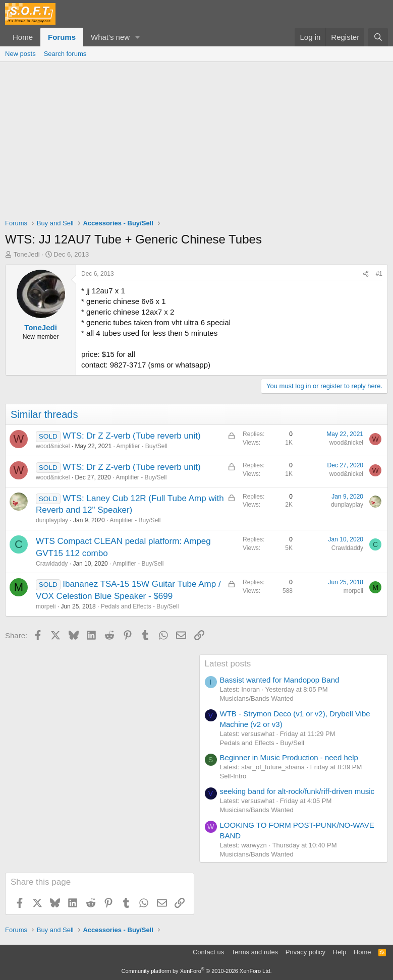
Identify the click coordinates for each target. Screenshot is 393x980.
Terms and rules (255, 952)
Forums (62, 37)
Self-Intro (233, 776)
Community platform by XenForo (197, 971)
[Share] (366, 274)
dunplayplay (52, 520)
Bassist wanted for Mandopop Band (280, 680)
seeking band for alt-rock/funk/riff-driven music (297, 791)
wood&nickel (53, 446)
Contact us (208, 952)
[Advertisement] (196, 138)
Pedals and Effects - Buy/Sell (140, 606)
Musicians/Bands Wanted (257, 698)
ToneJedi (27, 254)
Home (23, 37)
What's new (110, 37)
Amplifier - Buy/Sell (142, 446)
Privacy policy (305, 952)
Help (340, 952)
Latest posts (228, 664)
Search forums (65, 54)
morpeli (46, 606)
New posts (20, 54)
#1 (379, 274)
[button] (138, 37)
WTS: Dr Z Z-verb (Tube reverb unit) (131, 436)
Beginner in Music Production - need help (289, 757)
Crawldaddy (52, 564)
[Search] (378, 37)
